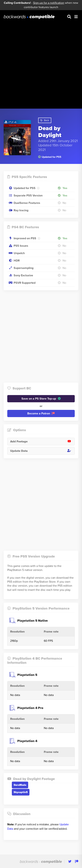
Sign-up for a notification (49, 3)
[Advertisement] (41, 62)
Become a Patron (41, 413)
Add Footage (42, 441)
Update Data (42, 451)
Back (45, 120)
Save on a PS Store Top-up (41, 399)
